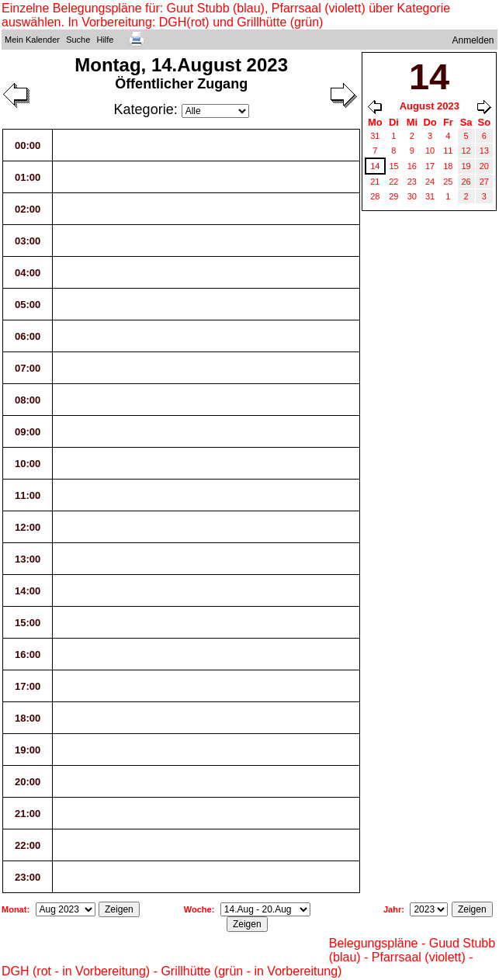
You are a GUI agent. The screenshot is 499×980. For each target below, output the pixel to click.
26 (466, 182)
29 (393, 196)
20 (484, 166)
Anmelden (473, 40)
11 (448, 151)
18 (448, 166)
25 (448, 182)
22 (393, 182)
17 (430, 166)
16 (412, 166)
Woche (198, 909)
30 (412, 196)
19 (466, 166)
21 (375, 182)
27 (484, 182)
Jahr (392, 909)
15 (394, 166)
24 (430, 182)
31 (375, 136)
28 (375, 196)
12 (466, 151)
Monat (14, 909)
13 (484, 151)
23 (412, 182)
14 (375, 166)
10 (430, 151)
